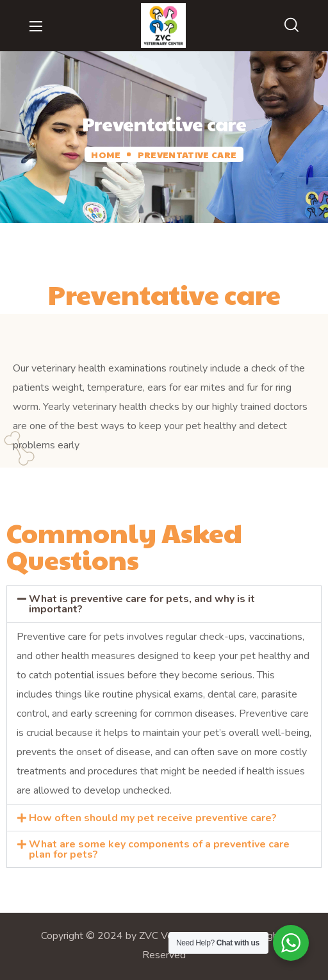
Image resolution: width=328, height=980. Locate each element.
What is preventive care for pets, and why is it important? (142, 604)
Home (105, 154)
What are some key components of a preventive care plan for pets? (159, 849)
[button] (291, 26)
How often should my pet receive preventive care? (153, 818)
